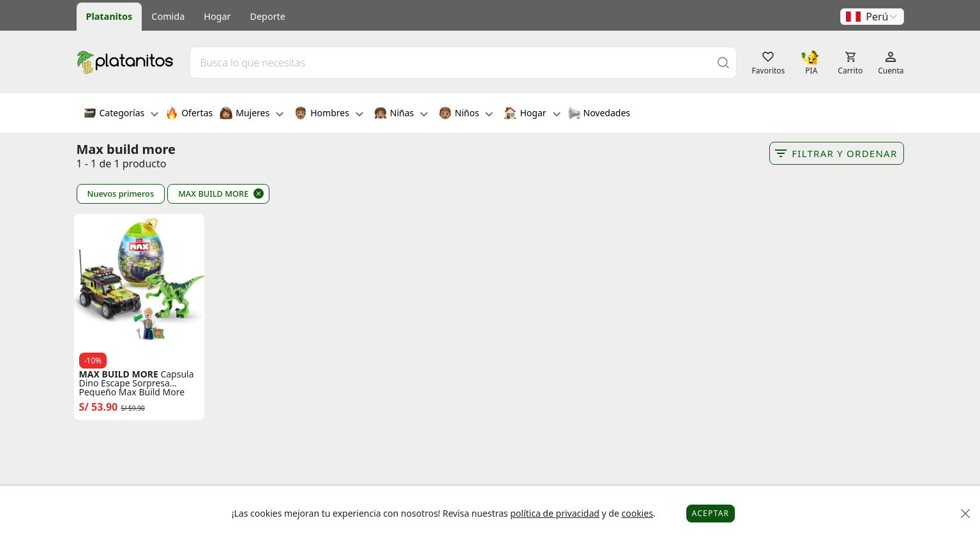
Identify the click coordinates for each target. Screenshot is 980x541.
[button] (872, 17)
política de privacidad (555, 513)
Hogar (217, 16)
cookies (637, 513)
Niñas (401, 114)
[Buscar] (723, 62)
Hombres (329, 114)
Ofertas (189, 114)
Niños (466, 114)
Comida (168, 16)
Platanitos (109, 16)
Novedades (599, 114)
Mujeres (252, 114)
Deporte (268, 16)
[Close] (966, 514)
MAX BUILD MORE (213, 194)
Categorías (121, 114)
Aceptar (711, 513)
